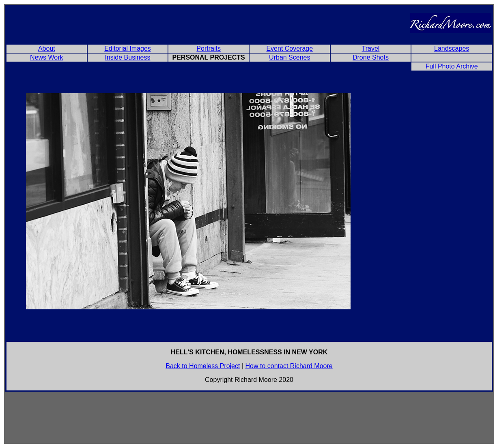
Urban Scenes (289, 57)
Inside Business (127, 57)
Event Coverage (289, 48)
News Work (47, 57)
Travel (371, 48)
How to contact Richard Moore (289, 366)
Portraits (209, 48)
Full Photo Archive (452, 66)
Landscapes (452, 48)
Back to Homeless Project (203, 366)
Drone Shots (371, 57)
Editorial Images (128, 48)
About (47, 48)
